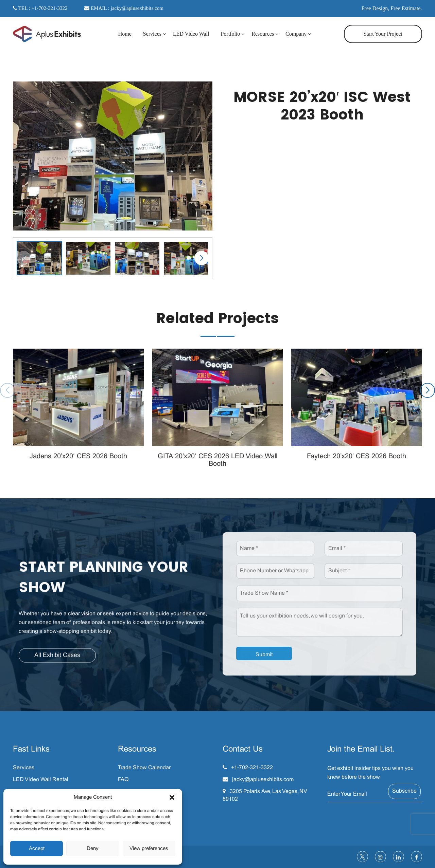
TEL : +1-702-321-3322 (40, 8)
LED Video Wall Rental (41, 780)
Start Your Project (383, 34)
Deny (93, 849)
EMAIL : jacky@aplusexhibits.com (124, 8)
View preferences (149, 849)
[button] (172, 797)
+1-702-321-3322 (252, 768)
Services (152, 34)
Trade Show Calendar (144, 768)
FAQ (123, 780)
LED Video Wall (191, 34)
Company (296, 34)
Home (125, 34)
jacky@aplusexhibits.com (263, 780)
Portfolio (230, 34)
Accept (37, 849)
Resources (263, 34)
